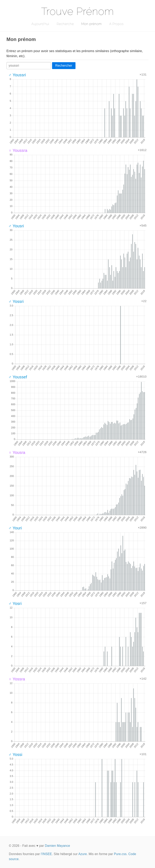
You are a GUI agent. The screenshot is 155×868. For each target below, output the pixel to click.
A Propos (116, 24)
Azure (83, 854)
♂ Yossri (16, 301)
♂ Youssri (17, 75)
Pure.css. (121, 854)
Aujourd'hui (40, 24)
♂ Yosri (15, 604)
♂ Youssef (18, 377)
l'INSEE (46, 854)
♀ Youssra (18, 150)
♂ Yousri (16, 226)
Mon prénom (92, 24)
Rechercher (64, 66)
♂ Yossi (15, 755)
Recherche (65, 24)
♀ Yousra (17, 452)
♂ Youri (15, 528)
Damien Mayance (57, 846)
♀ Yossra (17, 679)
